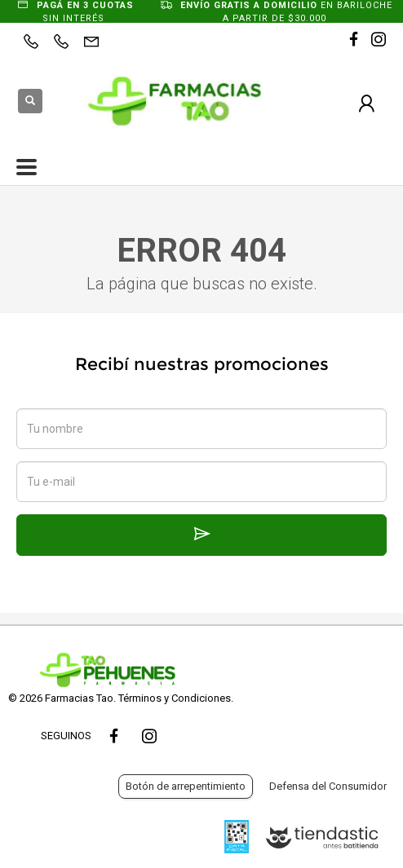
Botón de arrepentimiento (186, 786)
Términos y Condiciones (175, 698)
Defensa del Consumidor (328, 786)
